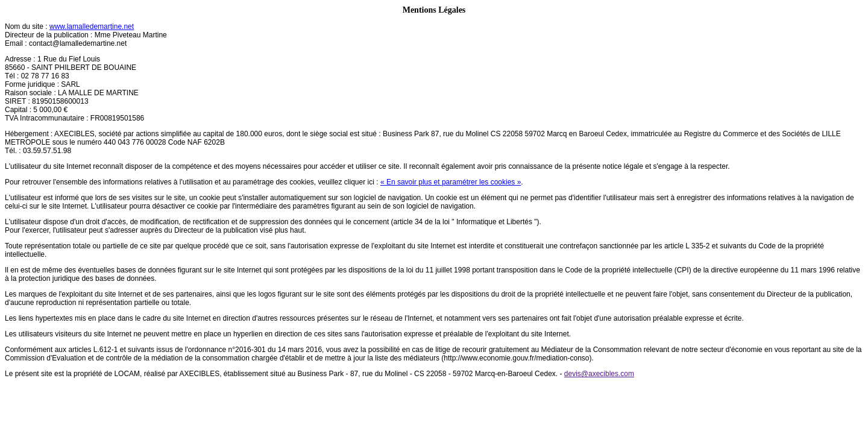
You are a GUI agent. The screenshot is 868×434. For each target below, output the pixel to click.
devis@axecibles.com (599, 374)
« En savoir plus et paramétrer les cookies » (451, 182)
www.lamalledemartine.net (92, 27)
